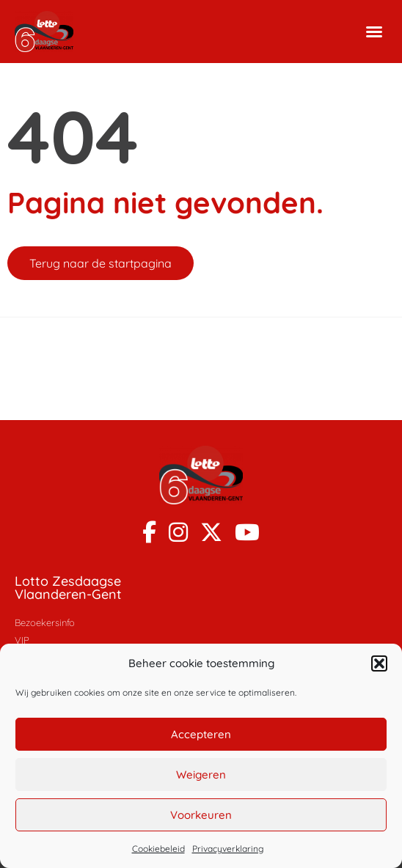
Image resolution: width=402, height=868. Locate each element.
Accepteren (201, 734)
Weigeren (201, 775)
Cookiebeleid (158, 849)
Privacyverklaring (228, 849)
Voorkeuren (201, 815)
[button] (379, 663)
